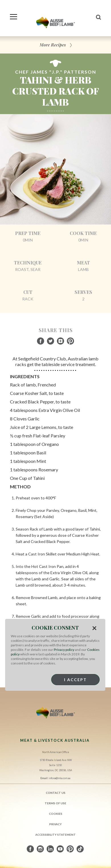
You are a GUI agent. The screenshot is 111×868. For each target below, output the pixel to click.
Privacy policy (64, 650)
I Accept (75, 680)
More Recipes (53, 45)
